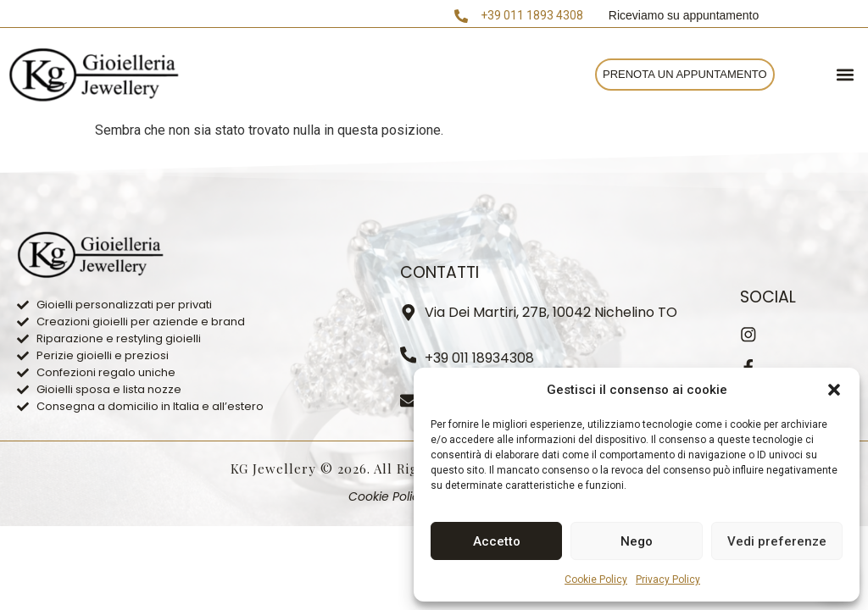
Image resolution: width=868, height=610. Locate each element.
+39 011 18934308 (480, 358)
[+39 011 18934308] (409, 355)
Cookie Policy (596, 579)
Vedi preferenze (777, 541)
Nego (637, 541)
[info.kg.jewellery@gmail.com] (409, 401)
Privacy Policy (668, 579)
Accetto (497, 541)
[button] (834, 390)
